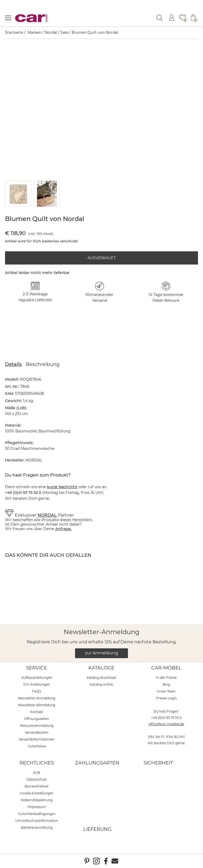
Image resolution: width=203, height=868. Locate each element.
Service (37, 668)
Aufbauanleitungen (37, 678)
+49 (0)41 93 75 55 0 (166, 718)
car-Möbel (166, 668)
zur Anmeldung (101, 653)
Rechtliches (37, 763)
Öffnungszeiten (37, 719)
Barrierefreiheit (37, 786)
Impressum (37, 807)
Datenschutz (37, 779)
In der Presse (166, 678)
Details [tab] (13, 364)
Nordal (51, 32)
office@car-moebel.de (166, 724)
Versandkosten (37, 732)
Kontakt (37, 712)
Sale (64, 32)
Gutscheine (37, 746)
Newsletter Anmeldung (37, 698)
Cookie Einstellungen (37, 793)
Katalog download (101, 678)
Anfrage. (63, 529)
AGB (37, 773)
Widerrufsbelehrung (37, 800)
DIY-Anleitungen (37, 684)
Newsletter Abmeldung (37, 705)
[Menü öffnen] (8, 18)
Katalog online (101, 684)
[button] (18, 194)
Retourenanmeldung (37, 726)
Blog (166, 684)
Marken (34, 32)
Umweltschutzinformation (37, 821)
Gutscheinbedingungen (37, 814)
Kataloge (101, 668)
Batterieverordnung (37, 827)
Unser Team (166, 691)
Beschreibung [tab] (43, 364)
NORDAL (47, 515)
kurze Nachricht (62, 487)
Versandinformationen (37, 739)
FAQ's (37, 691)
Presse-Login (166, 698)
